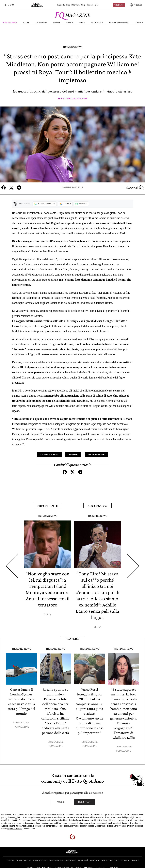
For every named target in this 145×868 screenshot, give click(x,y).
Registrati (84, 802)
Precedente (48, 506)
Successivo (97, 506)
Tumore (73, 455)
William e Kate (96, 455)
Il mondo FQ (93, 5)
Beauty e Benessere (119, 22)
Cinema (57, 22)
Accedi (61, 802)
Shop (83, 5)
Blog (68, 5)
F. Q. (49, 614)
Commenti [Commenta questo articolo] (135, 188)
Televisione (41, 22)
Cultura (139, 22)
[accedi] (136, 5)
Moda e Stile (97, 22)
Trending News (9, 22)
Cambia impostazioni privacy (63, 860)
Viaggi (82, 22)
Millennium (76, 5)
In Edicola (61, 5)
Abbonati (119, 5)
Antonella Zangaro (74, 99)
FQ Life (26, 22)
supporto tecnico (15, 829)
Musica (69, 22)
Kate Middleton (49, 455)
